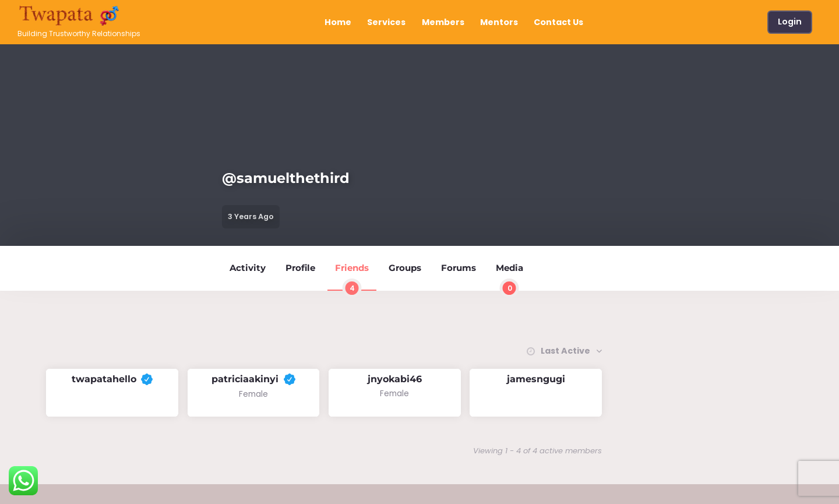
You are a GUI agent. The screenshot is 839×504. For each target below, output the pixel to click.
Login (790, 22)
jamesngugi (536, 379)
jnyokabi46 (395, 379)
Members (443, 22)
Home (338, 22)
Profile (300, 268)
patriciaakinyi (253, 379)
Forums (459, 268)
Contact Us (558, 22)
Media (510, 276)
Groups (405, 268)
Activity (248, 268)
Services (386, 22)
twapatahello (112, 379)
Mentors (499, 22)
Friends (352, 276)
